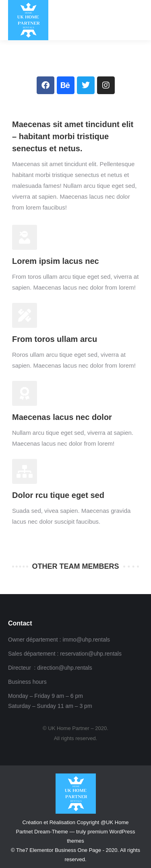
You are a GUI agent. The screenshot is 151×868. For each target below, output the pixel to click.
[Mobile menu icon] (137, 20)
